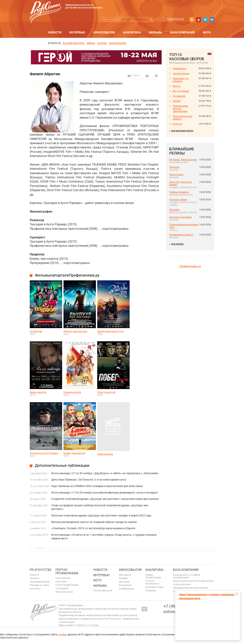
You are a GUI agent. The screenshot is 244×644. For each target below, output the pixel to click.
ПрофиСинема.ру (190, 266)
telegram (205, 19)
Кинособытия (104, 32)
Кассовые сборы (155, 587)
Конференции (126, 589)
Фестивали (125, 575)
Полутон (177, 124)
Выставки (124, 582)
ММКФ (91, 43)
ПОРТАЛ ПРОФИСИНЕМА (67, 572)
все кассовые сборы (182, 131)
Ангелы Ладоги (181, 74)
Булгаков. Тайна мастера (183, 160)
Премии (123, 578)
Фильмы (155, 32)
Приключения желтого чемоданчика (180, 109)
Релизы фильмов (103, 591)
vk (212, 19)
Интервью (77, 32)
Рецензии (151, 591)
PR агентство (41, 570)
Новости (55, 32)
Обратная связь (64, 592)
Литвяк (177, 101)
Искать (151, 20)
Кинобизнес (118, 43)
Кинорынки (125, 585)
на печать (147, 76)
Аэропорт (175, 167)
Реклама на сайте (39, 585)
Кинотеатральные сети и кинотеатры (193, 581)
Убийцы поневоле (179, 192)
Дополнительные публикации (62, 465)
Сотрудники (62, 588)
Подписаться (175, 19)
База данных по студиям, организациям (187, 576)
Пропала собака (178, 200)
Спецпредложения (40, 582)
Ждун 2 (177, 86)
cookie (63, 634)
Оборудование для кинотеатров (191, 588)
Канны (102, 43)
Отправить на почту (156, 75)
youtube (198, 19)
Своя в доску (176, 175)
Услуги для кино (182, 584)
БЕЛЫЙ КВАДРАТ (74, 43)
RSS (192, 19)
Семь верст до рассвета (181, 80)
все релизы (177, 244)
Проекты (35, 578)
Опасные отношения (180, 217)
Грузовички (179, 96)
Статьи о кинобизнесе (152, 582)
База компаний (183, 32)
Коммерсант (180, 69)
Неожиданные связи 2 (181, 235)
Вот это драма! (181, 91)
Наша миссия (63, 578)
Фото (207, 32)
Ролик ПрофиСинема (67, 585)
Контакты (35, 589)
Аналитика (132, 32)
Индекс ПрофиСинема (153, 576)
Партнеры (61, 582)
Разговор (174, 210)
